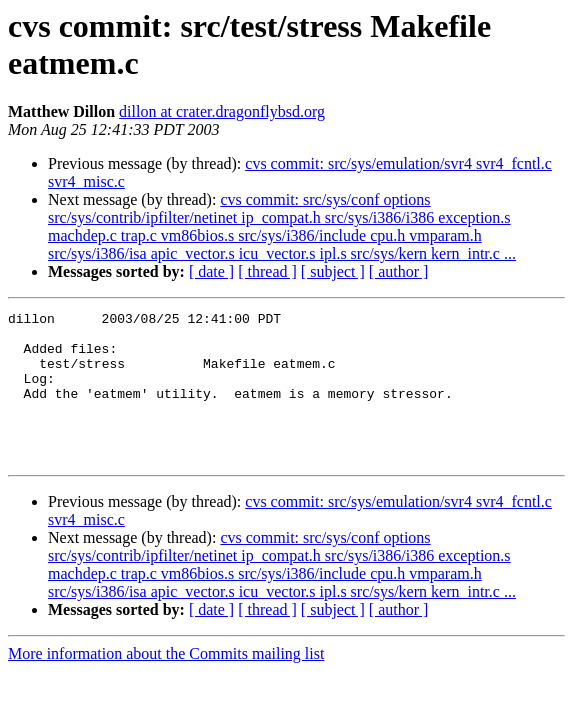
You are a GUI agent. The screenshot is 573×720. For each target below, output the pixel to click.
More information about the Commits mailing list (166, 683)
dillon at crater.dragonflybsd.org (222, 111)
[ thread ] (267, 271)
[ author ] (399, 271)
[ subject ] (333, 271)
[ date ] (211, 271)
